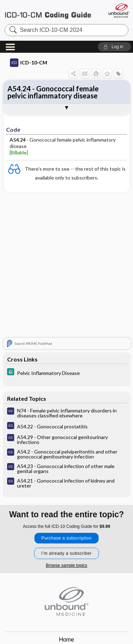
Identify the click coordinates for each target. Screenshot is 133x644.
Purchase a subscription (67, 538)
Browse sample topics (66, 565)
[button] (114, 47)
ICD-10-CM (29, 63)
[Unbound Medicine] (119, 10)
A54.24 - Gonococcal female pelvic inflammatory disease (53, 92)
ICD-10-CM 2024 (48, 12)
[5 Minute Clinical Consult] (67, 373)
